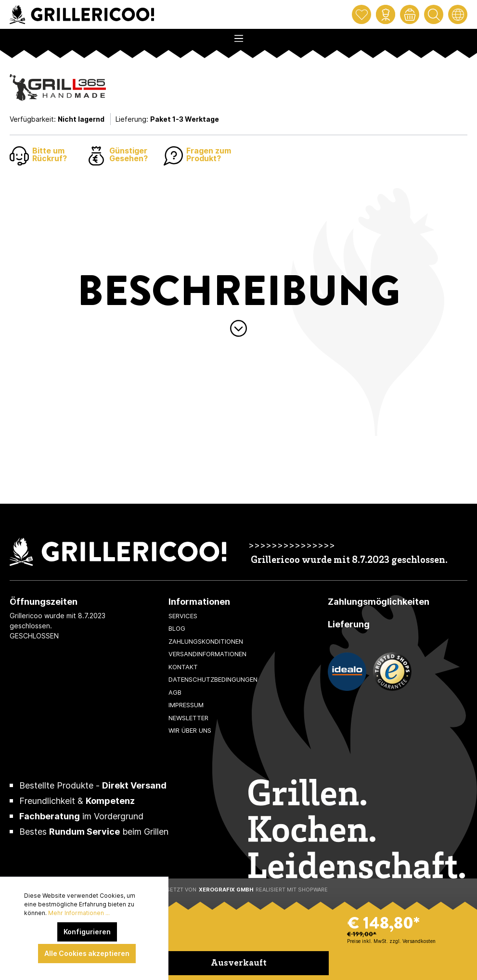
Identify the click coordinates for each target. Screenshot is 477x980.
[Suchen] (434, 14)
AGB (175, 692)
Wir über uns (190, 730)
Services (183, 616)
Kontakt (183, 667)
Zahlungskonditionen (206, 641)
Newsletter (188, 718)
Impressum (186, 705)
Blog (177, 628)
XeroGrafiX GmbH (226, 890)
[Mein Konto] (386, 14)
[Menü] (238, 36)
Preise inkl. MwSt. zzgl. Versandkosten (391, 941)
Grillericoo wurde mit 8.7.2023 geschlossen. (349, 561)
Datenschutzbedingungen (213, 679)
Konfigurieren (87, 932)
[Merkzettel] (361, 14)
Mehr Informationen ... (79, 913)
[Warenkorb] (410, 14)
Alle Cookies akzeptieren (87, 953)
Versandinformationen (207, 654)
